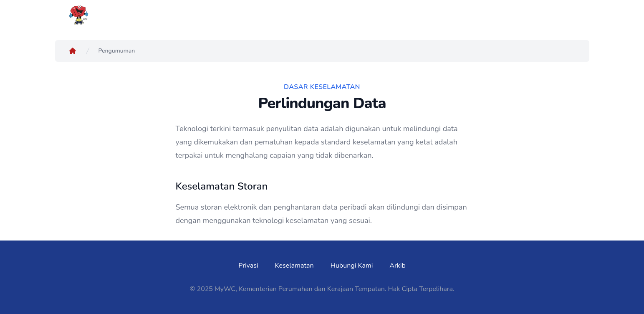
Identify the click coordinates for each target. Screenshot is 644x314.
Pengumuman (117, 51)
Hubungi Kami (352, 266)
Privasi (248, 266)
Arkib (397, 266)
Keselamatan (294, 266)
